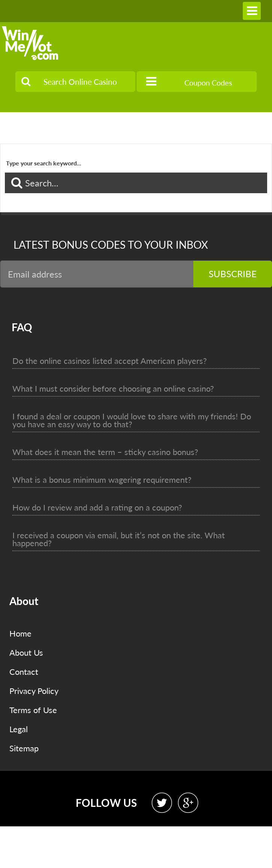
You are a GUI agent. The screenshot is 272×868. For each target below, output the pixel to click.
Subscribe (233, 274)
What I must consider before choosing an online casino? (113, 388)
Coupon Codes (189, 81)
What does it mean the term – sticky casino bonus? (105, 452)
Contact (24, 672)
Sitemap (24, 748)
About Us (26, 653)
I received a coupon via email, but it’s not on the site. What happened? (119, 539)
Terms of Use (33, 710)
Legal (19, 729)
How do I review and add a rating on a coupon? (97, 507)
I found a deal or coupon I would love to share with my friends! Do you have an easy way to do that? (132, 420)
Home (20, 633)
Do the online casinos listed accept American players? (110, 361)
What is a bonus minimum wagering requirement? (102, 480)
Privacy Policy (34, 691)
